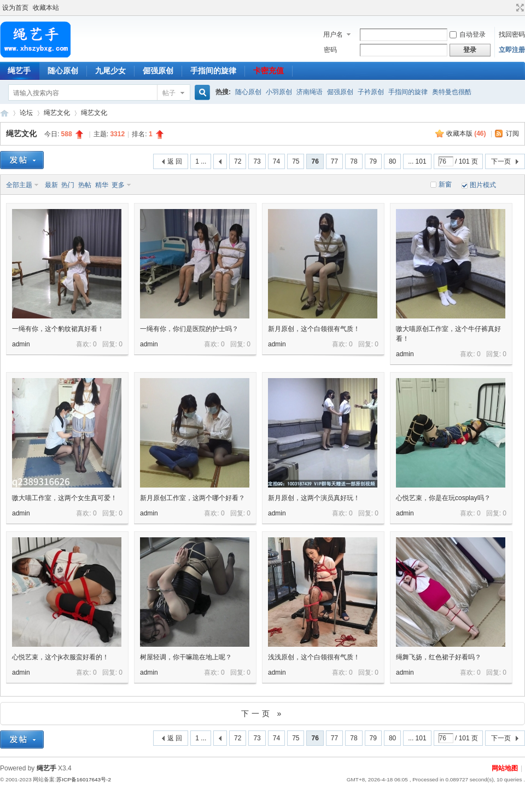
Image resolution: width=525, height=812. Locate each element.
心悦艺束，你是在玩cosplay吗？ (443, 498)
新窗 (445, 184)
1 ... (201, 161)
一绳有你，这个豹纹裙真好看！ (58, 329)
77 (334, 161)
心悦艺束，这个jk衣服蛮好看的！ (60, 657)
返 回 (175, 161)
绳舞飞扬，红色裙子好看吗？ (439, 657)
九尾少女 (110, 71)
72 (238, 161)
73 (257, 161)
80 (392, 161)
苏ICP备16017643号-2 (84, 779)
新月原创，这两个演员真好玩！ (314, 498)
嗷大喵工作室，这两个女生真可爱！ (65, 498)
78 (354, 161)
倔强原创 (158, 71)
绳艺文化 (57, 113)
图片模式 (483, 185)
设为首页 (15, 8)
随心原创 (63, 71)
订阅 (512, 134)
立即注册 (512, 50)
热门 (68, 185)
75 (296, 161)
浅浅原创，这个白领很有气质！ (314, 657)
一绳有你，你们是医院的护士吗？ (189, 329)
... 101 (417, 161)
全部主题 (19, 185)
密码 (330, 50)
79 (373, 161)
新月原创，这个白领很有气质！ (314, 329)
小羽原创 (279, 92)
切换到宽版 (519, 8)
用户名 (333, 34)
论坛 (26, 113)
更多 (118, 185)
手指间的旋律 (213, 71)
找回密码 (512, 34)
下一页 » (263, 714)
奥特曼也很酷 (452, 92)
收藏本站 (46, 8)
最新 (51, 185)
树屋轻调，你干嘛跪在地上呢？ (186, 657)
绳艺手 (4, 113)
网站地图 (505, 768)
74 (276, 161)
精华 (102, 185)
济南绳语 (310, 92)
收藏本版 (466, 134)
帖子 (169, 93)
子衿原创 (371, 92)
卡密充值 (269, 71)
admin (21, 344)
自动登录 (468, 34)
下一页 (501, 161)
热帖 (85, 185)
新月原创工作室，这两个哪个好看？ (192, 498)
